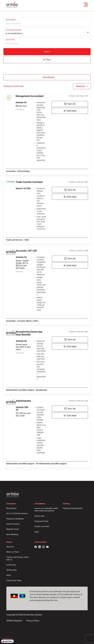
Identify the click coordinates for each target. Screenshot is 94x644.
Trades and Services (14, 240)
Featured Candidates (15, 519)
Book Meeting (12, 534)
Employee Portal (41, 521)
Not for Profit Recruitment (17, 513)
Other (27, 240)
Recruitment (11, 508)
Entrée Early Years (14, 580)
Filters (47, 60)
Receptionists (42, 390)
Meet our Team (13, 552)
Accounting (11, 171)
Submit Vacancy (13, 524)
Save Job (70, 104)
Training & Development (72, 508)
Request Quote (13, 529)
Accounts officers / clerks (28, 321)
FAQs (9, 575)
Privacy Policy (33, 621)
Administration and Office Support (20, 390)
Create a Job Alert (42, 526)
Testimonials (12, 570)
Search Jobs (39, 516)
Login (37, 532)
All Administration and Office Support (51, 464)
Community (11, 565)
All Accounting (23, 171)
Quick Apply (70, 111)
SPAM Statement (14, 621)
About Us (10, 547)
